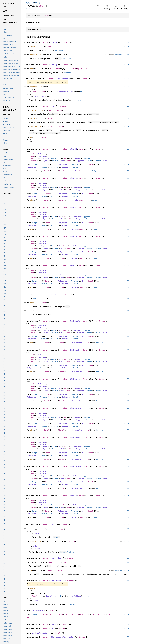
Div (60, 188)
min (32, 258)
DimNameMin (76, 408)
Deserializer (65, 92)
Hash (53, 525)
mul (32, 287)
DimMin (73, 237)
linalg (37, 3)
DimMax (73, 207)
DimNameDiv (76, 350)
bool (44, 137)
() (78, 69)
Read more (59, 50)
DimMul (73, 266)
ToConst (105, 161)
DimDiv (73, 178)
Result (73, 69)
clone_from (35, 55)
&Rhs (50, 570)
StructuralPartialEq (62, 637)
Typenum (54, 158)
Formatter (55, 69)
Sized (37, 548)
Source (29, 9)
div (32, 200)
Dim (53, 106)
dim (32, 311)
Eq (52, 629)
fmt (32, 69)
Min (60, 246)
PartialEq (56, 558)
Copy (53, 624)
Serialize (56, 580)
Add (60, 158)
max (32, 229)
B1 (89, 614)
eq (31, 562)
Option (52, 110)
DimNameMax (76, 379)
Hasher (37, 533)
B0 (94, 614)
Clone (54, 42)
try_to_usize (36, 110)
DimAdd (73, 149)
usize (46, 42)
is (31, 137)
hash (32, 529)
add (32, 171)
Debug (54, 65)
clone (33, 46)
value (33, 118)
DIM (35, 299)
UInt (45, 614)
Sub (60, 476)
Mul (60, 275)
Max (60, 217)
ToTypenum (42, 154)
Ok (61, 596)
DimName (55, 295)
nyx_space (30, 3)
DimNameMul (76, 437)
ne (31, 570)
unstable (118, 55)
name (32, 303)
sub (32, 488)
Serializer (51, 596)
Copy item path (47, 6)
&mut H (72, 541)
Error (84, 69)
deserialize (36, 87)
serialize (35, 588)
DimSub (73, 496)
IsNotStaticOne (40, 633)
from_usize (35, 126)
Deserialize (63, 79)
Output (98, 161)
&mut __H (60, 529)
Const (46, 15)
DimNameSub (76, 466)
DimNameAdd (76, 321)
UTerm (83, 614)
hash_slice (35, 541)
